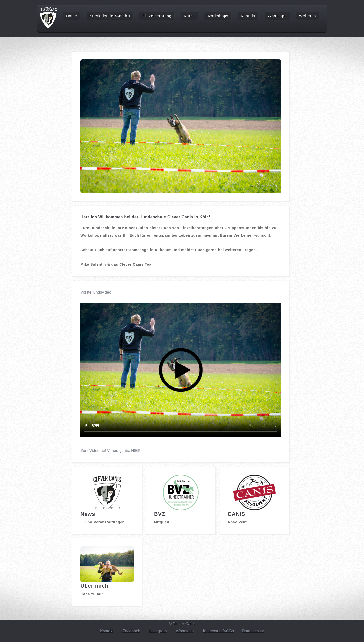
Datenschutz (253, 631)
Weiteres (308, 16)
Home (72, 16)
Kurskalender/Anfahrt (110, 16)
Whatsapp (277, 16)
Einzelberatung (157, 16)
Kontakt (248, 16)
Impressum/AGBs (218, 631)
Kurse (189, 16)
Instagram (158, 631)
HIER (136, 451)
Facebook (131, 631)
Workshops (218, 16)
